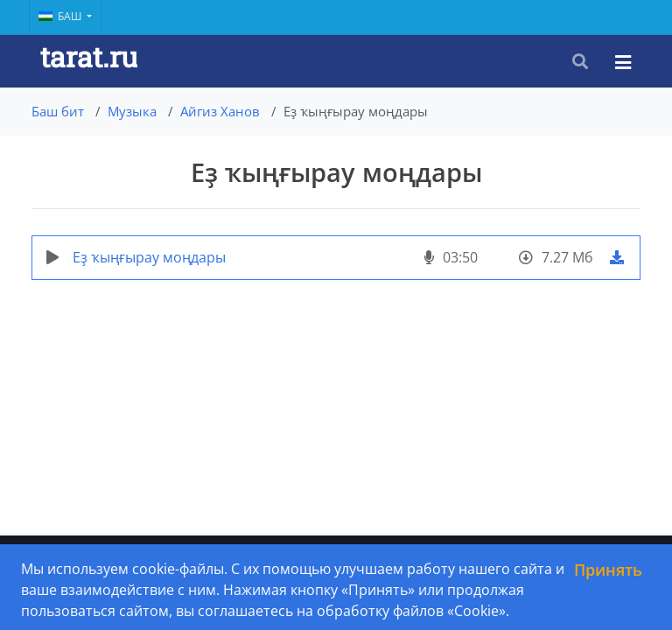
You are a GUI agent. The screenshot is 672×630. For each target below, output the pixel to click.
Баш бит (58, 111)
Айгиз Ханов (220, 111)
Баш (61, 16)
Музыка (132, 111)
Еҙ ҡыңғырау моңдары (149, 257)
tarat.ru (89, 56)
